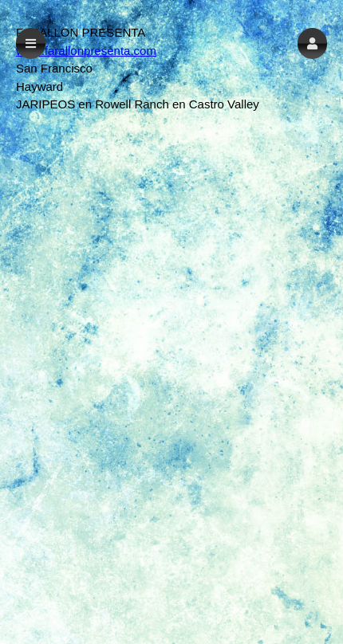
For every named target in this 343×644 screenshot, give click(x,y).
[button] (312, 43)
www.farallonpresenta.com (86, 51)
